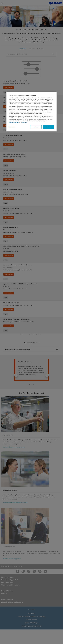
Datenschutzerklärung (14, 122)
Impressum (24, 122)
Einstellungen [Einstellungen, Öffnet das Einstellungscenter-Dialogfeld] (12, 127)
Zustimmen (49, 127)
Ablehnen (36, 127)
